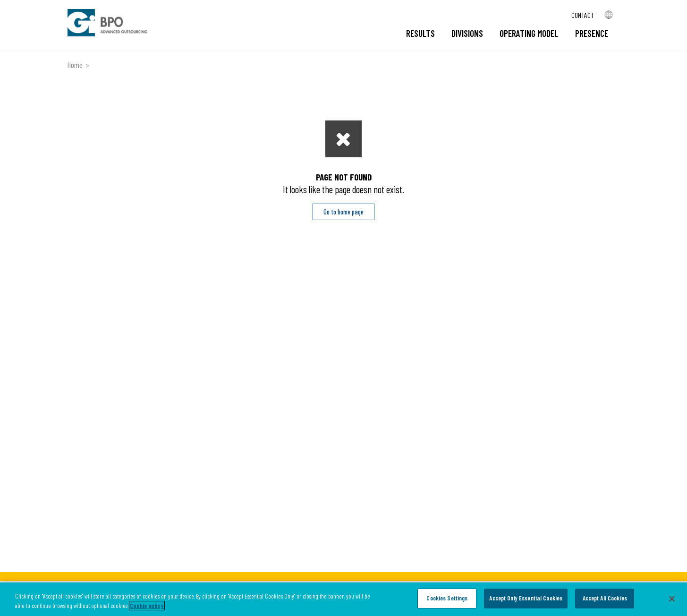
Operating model (529, 33)
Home (75, 65)
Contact (583, 15)
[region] (343, 599)
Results (420, 33)
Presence (592, 33)
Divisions (467, 33)
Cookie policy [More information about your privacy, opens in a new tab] (147, 606)
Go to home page (343, 212)
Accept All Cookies (605, 598)
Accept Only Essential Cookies (526, 598)
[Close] (672, 599)
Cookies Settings (447, 598)
